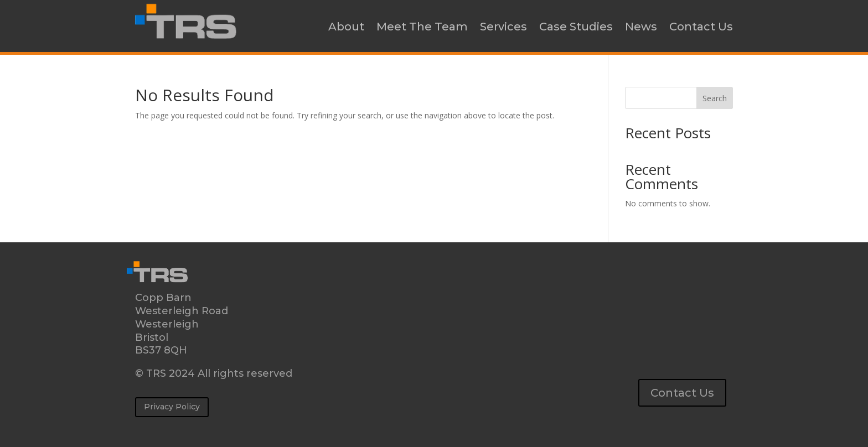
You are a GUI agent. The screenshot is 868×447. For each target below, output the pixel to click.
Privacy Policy (172, 407)
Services (503, 27)
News (641, 27)
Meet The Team (422, 27)
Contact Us (701, 27)
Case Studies (576, 27)
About (346, 27)
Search (715, 98)
